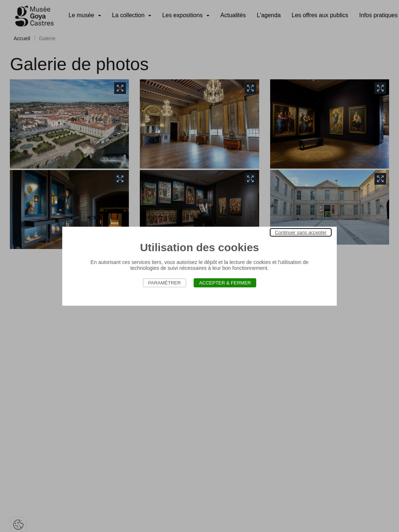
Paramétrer (165, 283)
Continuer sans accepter (301, 232)
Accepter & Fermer (225, 283)
